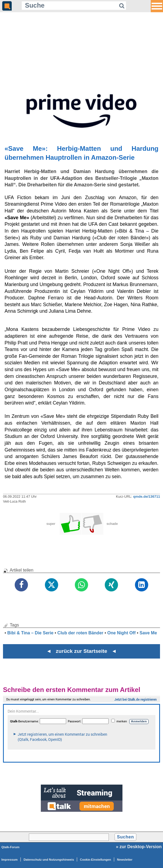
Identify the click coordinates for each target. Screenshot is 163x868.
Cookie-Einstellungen (96, 860)
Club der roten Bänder (80, 633)
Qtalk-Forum (10, 847)
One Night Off (121, 633)
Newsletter (125, 860)
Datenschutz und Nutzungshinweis (49, 860)
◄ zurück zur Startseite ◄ (81, 651)
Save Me (148, 633)
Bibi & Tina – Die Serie (30, 633)
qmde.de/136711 (147, 496)
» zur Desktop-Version (139, 847)
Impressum (10, 860)
